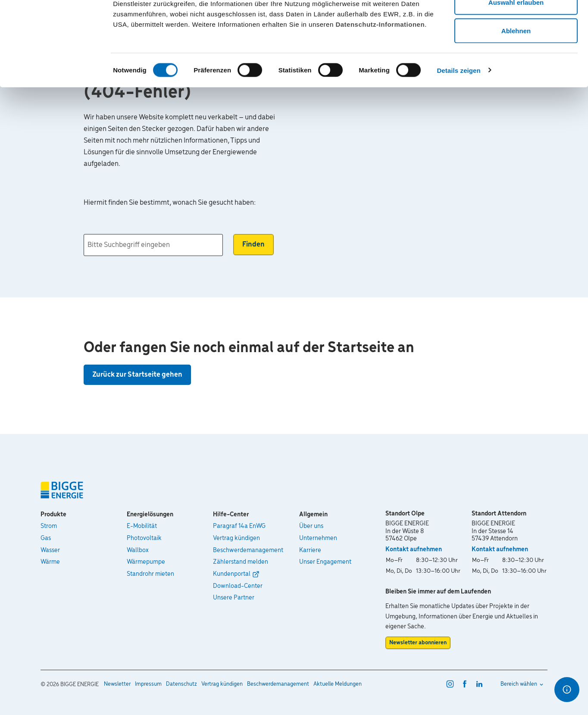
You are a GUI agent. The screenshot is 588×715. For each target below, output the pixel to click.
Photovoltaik (144, 538)
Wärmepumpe (146, 562)
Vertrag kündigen (236, 538)
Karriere (310, 550)
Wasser (50, 550)
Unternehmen (318, 538)
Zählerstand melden (241, 562)
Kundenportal (232, 574)
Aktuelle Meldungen (338, 684)
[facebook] (465, 684)
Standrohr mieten (150, 574)
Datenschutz (181, 684)
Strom (49, 526)
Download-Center (238, 586)
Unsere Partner (234, 598)
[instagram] (450, 684)
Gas (46, 538)
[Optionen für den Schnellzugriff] (567, 690)
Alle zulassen (516, 23)
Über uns (311, 526)
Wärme (50, 562)
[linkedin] (479, 684)
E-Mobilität (142, 526)
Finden (253, 245)
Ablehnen (516, 79)
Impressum (148, 684)
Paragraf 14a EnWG (239, 526)
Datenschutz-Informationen (380, 73)
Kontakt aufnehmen (414, 550)
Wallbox (138, 550)
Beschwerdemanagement (248, 550)
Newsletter (117, 684)
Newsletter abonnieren (418, 643)
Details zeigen (458, 119)
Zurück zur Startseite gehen (137, 375)
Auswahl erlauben (516, 51)
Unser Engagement (325, 562)
